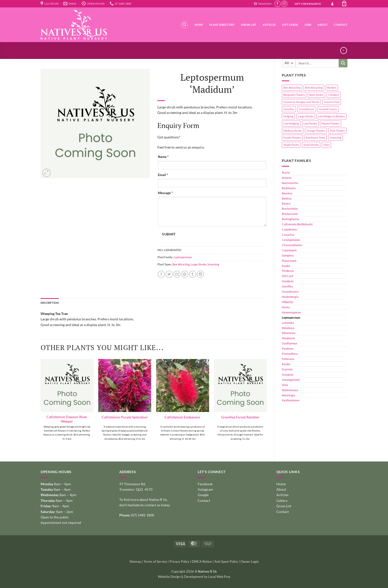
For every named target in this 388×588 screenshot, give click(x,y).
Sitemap (135, 562)
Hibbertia (288, 302)
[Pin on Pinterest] (185, 274)
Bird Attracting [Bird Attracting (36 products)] (314, 88)
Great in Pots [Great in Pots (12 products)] (332, 102)
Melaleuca (288, 328)
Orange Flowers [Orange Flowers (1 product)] (316, 131)
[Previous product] (344, 51)
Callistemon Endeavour (182, 417)
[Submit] (343, 63)
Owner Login (250, 562)
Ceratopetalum (291, 240)
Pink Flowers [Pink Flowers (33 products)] (338, 131)
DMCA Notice (202, 562)
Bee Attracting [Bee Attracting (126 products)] (292, 88)
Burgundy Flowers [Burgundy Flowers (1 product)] (294, 95)
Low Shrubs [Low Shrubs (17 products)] (310, 123)
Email (163, 175)
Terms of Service (155, 562)
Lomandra (288, 323)
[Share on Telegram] (200, 274)
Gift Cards (290, 25)
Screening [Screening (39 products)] (336, 138)
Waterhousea (290, 390)
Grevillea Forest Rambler (240, 417)
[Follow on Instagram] (284, 4)
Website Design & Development (181, 577)
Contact (341, 25)
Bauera (286, 203)
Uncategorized (291, 380)
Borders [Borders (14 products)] (332, 88)
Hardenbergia (290, 297)
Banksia (287, 198)
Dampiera (288, 255)
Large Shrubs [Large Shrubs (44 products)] (306, 116)
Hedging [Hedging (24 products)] (288, 116)
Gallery (282, 500)
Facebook (205, 484)
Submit (169, 234)
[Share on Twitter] (169, 274)
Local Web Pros (219, 577)
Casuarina (288, 235)
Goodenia (288, 281)
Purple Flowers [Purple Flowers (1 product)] (292, 138)
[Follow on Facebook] (278, 4)
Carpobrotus (289, 229)
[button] (263, 4)
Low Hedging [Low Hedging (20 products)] (291, 123)
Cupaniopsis (289, 250)
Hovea (286, 307)
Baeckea (287, 193)
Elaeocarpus (289, 261)
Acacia (286, 172)
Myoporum (288, 338)
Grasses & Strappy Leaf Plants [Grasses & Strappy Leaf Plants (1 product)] (301, 102)
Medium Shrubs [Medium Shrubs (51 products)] (293, 131)
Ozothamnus (290, 343)
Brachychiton (290, 209)
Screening (213, 264)
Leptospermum (291, 318)
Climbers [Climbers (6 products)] (334, 95)
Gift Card (287, 276)
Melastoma (289, 333)
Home (199, 25)
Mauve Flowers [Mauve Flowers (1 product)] (331, 123)
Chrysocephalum (292, 245)
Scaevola (287, 369)
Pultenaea (288, 359)
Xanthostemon (291, 400)
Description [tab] (50, 303)
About (323, 25)
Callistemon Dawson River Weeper (67, 419)
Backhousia (289, 188)
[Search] (184, 25)
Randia (286, 364)
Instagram (205, 489)
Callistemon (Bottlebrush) (297, 224)
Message (165, 193)
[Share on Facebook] (161, 274)
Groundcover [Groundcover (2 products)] (307, 109)
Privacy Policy (179, 562)
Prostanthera (290, 354)
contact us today (157, 505)
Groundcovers (290, 292)
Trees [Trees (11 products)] (326, 145)
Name (163, 157)
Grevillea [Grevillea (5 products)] (289, 109)
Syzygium (288, 374)
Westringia (289, 395)
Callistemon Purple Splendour (125, 417)
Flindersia (288, 271)
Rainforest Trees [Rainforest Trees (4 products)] (315, 138)
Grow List (249, 25)
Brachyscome (290, 214)
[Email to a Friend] (177, 274)
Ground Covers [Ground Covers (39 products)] (328, 109)
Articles (269, 25)
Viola (285, 385)
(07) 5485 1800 (143, 515)
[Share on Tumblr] (193, 274)
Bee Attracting (181, 264)
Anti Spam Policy (226, 562)
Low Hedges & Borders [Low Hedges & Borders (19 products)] (331, 116)
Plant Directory (222, 25)
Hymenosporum (291, 312)
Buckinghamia (290, 219)
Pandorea (288, 348)
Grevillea (287, 286)
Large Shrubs (199, 264)
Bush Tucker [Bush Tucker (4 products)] (316, 95)
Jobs (308, 25)
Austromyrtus (290, 183)
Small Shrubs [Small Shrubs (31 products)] (311, 145)
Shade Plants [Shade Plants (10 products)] (291, 145)
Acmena (287, 178)
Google (203, 495)
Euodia (286, 266)
